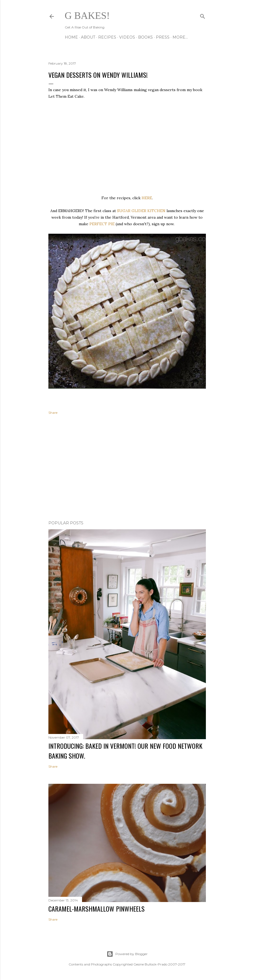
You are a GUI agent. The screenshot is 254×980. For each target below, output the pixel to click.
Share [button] (53, 413)
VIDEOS (127, 37)
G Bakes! (87, 16)
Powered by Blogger (127, 954)
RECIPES (107, 37)
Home (71, 37)
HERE (147, 198)
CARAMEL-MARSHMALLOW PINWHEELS (97, 909)
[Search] (203, 15)
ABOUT (88, 37)
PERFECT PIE (102, 224)
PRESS (163, 37)
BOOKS (145, 37)
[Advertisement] (127, 469)
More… (180, 37)
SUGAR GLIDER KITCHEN (141, 211)
